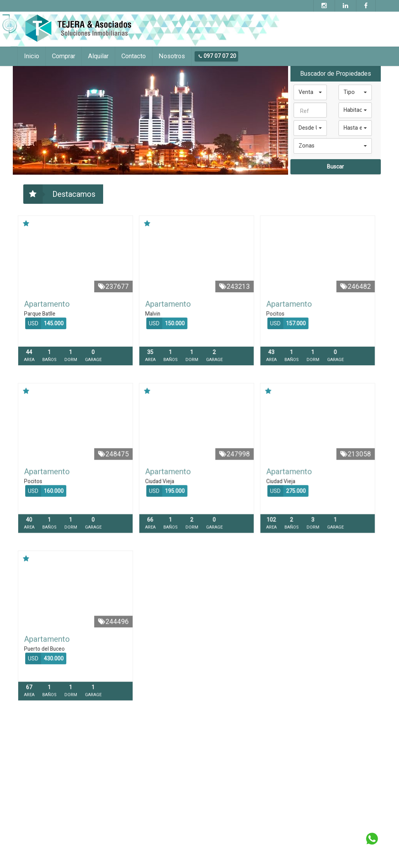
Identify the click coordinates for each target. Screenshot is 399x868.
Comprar (64, 56)
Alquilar (98, 56)
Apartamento (47, 304)
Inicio (32, 56)
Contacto (134, 56)
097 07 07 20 (217, 56)
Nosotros (172, 56)
